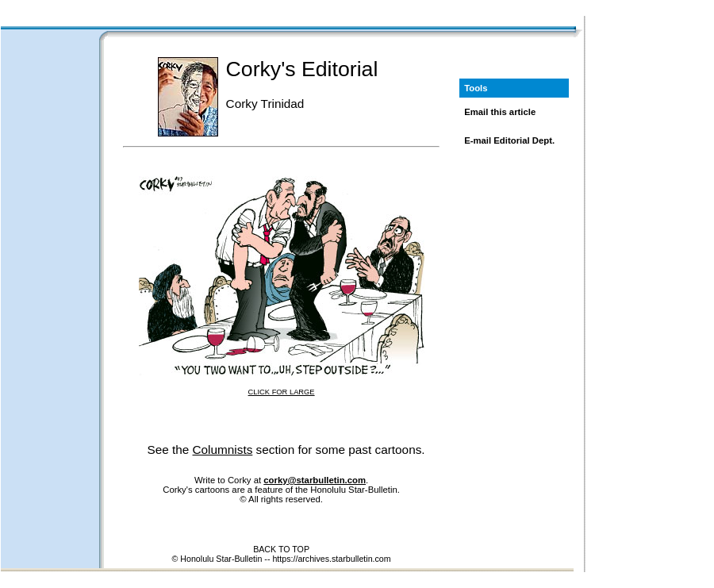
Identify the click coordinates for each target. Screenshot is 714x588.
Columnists (223, 450)
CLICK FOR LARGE (282, 392)
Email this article (500, 112)
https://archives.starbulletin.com (331, 559)
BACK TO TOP (281, 549)
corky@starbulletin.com (315, 480)
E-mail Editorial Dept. (509, 140)
